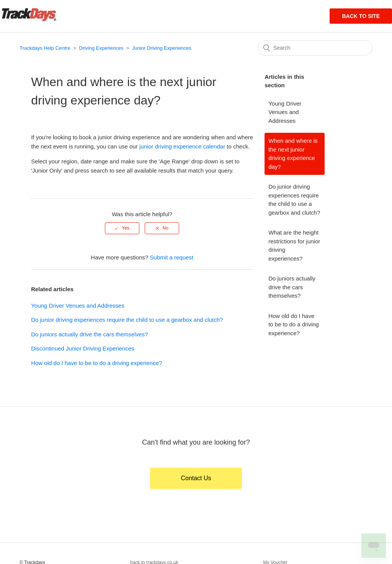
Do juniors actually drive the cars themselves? (89, 334)
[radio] (122, 228)
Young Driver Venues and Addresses (78, 306)
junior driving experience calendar (182, 146)
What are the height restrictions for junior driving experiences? (294, 245)
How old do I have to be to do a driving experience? (96, 363)
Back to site (361, 16)
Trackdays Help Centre (45, 48)
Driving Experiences (101, 48)
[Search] (315, 48)
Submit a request (172, 257)
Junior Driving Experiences (162, 48)
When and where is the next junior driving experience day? (293, 154)
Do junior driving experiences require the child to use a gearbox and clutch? (127, 320)
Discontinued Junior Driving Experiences (82, 348)
